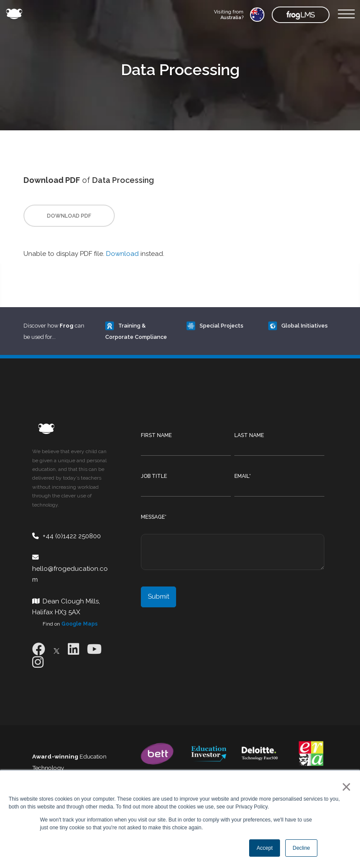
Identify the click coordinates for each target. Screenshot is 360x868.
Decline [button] (301, 848)
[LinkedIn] (73, 649)
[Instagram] (38, 662)
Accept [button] (265, 848)
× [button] (345, 787)
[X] (57, 649)
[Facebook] (39, 649)
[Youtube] (94, 649)
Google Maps (80, 624)
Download (122, 254)
